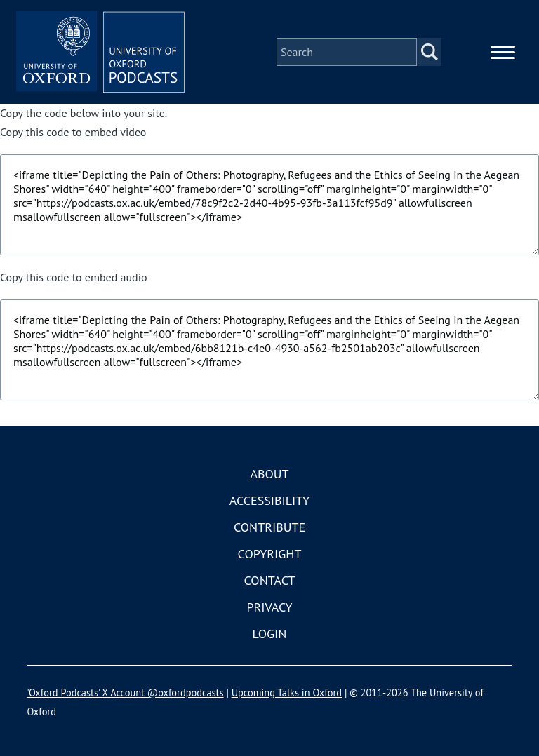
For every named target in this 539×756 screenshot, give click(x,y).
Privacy (269, 607)
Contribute (269, 527)
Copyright (270, 554)
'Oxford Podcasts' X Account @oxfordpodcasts (125, 693)
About (269, 474)
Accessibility (269, 500)
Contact (270, 580)
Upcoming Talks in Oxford (287, 693)
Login (270, 634)
